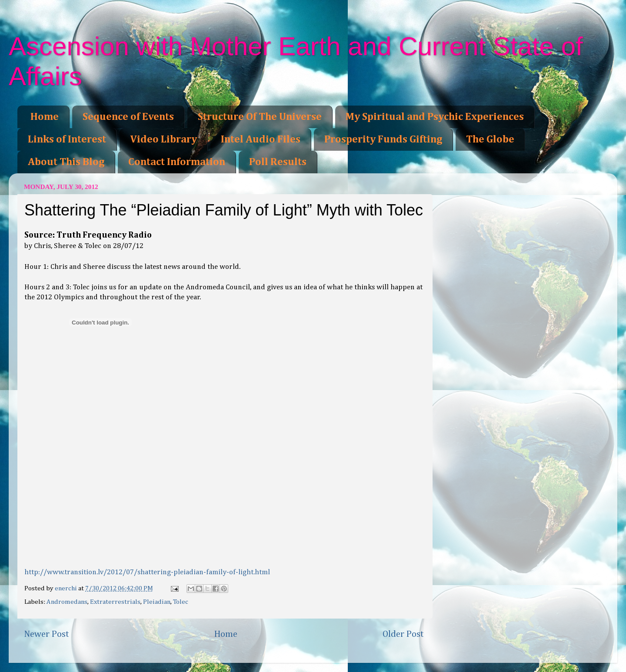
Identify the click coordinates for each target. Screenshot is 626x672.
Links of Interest (67, 139)
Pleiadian (157, 602)
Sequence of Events (128, 117)
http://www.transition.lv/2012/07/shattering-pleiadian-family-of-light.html (147, 572)
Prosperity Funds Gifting (383, 139)
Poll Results (278, 162)
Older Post (403, 634)
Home (45, 117)
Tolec (181, 602)
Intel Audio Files (261, 139)
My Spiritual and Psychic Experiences (435, 117)
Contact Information (177, 162)
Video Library (163, 139)
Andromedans (67, 602)
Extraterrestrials (115, 602)
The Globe (490, 139)
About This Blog (66, 162)
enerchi (67, 588)
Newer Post (47, 634)
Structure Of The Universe (260, 117)
